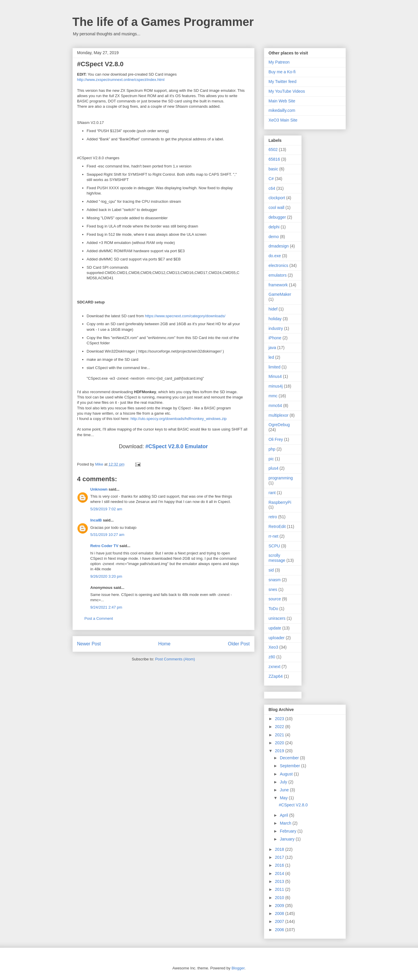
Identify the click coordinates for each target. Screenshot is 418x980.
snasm (275, 580)
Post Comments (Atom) (175, 659)
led (271, 357)
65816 (274, 159)
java (272, 348)
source (275, 599)
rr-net (274, 536)
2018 (280, 849)
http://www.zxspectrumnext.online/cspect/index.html (121, 80)
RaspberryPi (280, 502)
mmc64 (275, 406)
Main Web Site (282, 101)
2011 (280, 889)
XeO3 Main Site (283, 120)
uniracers (277, 618)
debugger (277, 217)
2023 (280, 719)
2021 (280, 735)
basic (274, 169)
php (272, 449)
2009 (280, 906)
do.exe (275, 256)
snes (273, 589)
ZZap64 (276, 676)
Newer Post (89, 644)
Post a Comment (99, 618)
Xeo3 (274, 647)
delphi (274, 227)
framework (278, 285)
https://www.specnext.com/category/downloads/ (185, 316)
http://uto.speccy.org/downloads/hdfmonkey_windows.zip (179, 419)
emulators (278, 275)
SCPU (274, 546)
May (284, 798)
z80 (272, 657)
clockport (277, 198)
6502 (273, 150)
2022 (280, 727)
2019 (280, 751)
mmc (273, 396)
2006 (280, 930)
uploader (277, 638)
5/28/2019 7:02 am (106, 509)
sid (271, 570)
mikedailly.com (282, 110)
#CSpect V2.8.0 (293, 805)
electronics (279, 265)
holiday (275, 319)
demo (274, 237)
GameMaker (280, 294)
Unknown (99, 489)
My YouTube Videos (287, 91)
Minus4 (275, 376)
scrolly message (277, 558)
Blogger (238, 968)
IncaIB (96, 520)
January (288, 839)
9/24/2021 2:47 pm (106, 607)
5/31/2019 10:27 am (108, 535)
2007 (280, 921)
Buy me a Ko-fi (282, 72)
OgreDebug (279, 425)
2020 (280, 743)
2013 (280, 881)
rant (272, 493)
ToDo (274, 609)
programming (281, 478)
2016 (280, 865)
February (289, 831)
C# (271, 179)
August (287, 774)
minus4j (276, 386)
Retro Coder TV (104, 546)
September (290, 766)
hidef (273, 309)
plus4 (274, 468)
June (285, 790)
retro (273, 517)
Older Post (239, 644)
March (286, 823)
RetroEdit (277, 526)
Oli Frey (276, 439)
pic (271, 459)
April (285, 815)
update (275, 628)
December (290, 758)
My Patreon (279, 62)
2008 (280, 913)
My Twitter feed (283, 82)
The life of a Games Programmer (163, 22)
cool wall (277, 207)
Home (164, 644)
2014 (280, 873)
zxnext (275, 667)
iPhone (275, 338)
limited (275, 367)
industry (276, 328)
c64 (272, 188)
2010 (280, 898)
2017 (280, 857)
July (284, 782)
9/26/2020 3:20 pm (106, 576)
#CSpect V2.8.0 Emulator (176, 446)
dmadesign (279, 246)
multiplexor (279, 415)
